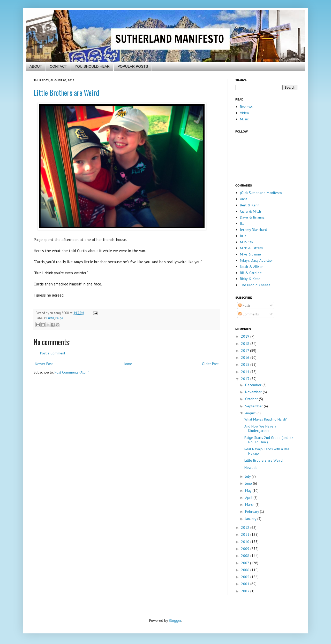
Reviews (246, 107)
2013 (246, 379)
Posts (245, 305)
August (251, 413)
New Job (251, 468)
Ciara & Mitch (250, 211)
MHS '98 (246, 242)
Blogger (175, 620)
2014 (246, 372)
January (251, 519)
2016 (246, 358)
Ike (242, 223)
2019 (246, 336)
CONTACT (58, 66)
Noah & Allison (252, 267)
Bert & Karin (250, 205)
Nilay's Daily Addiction (257, 260)
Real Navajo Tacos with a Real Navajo (268, 451)
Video (245, 113)
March (250, 505)
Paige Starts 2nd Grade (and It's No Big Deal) (269, 440)
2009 (246, 549)
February (253, 511)
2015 (246, 364)
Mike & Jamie (250, 254)
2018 (246, 344)
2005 (246, 577)
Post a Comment (53, 353)
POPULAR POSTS (133, 66)
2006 (246, 570)
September (254, 406)
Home (127, 364)
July (248, 476)
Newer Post (44, 364)
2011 (246, 534)
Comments (249, 314)
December (254, 385)
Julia (243, 236)
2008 (246, 556)
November (254, 392)
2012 (246, 527)
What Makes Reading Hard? (266, 419)
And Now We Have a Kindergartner (260, 428)
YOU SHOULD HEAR (92, 66)
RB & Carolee (251, 273)
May (249, 491)
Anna (244, 199)
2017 (246, 351)
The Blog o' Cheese (255, 285)
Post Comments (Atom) (72, 372)
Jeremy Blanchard (254, 230)
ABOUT (36, 66)
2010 (246, 542)
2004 (246, 584)
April (249, 498)
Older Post (210, 364)
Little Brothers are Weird (66, 93)
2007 (246, 563)
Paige (59, 318)
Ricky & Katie (250, 279)
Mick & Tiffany (251, 248)
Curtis (50, 318)
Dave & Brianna (252, 217)
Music (244, 119)
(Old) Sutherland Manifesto (261, 193)
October (252, 399)
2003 (246, 591)
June (249, 483)
